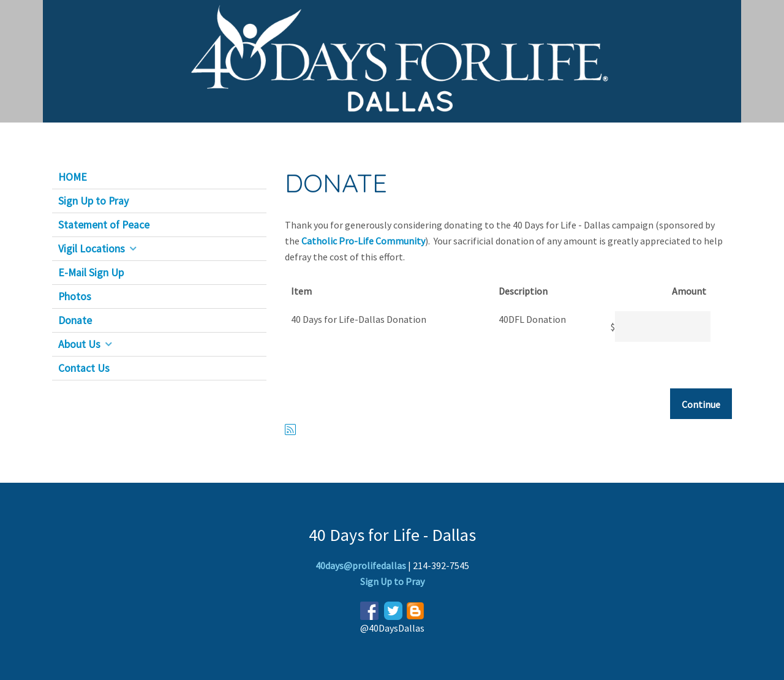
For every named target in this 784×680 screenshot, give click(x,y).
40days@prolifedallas (361, 565)
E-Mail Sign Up (91, 273)
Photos (75, 297)
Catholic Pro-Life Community (363, 241)
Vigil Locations (92, 249)
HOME (73, 177)
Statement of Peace (104, 225)
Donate (75, 320)
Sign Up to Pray (93, 201)
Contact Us (84, 368)
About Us (79, 344)
